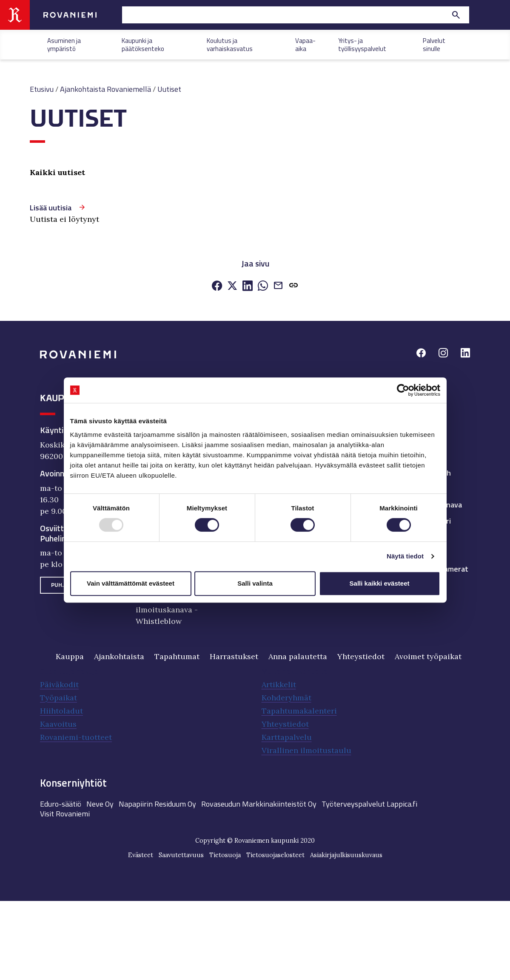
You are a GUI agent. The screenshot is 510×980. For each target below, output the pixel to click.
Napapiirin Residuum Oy (157, 804)
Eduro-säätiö (61, 804)
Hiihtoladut (61, 711)
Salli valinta (255, 583)
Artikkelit (279, 684)
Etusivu (42, 89)
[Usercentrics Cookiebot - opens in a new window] (403, 390)
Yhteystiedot (285, 724)
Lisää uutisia (51, 208)
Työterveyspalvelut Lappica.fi (369, 804)
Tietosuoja (225, 855)
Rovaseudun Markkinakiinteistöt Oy (259, 804)
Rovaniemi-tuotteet (76, 737)
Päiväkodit (59, 684)
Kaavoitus (58, 724)
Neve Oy (100, 804)
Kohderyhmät (286, 698)
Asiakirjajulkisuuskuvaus (346, 855)
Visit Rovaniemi (65, 814)
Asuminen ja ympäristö (64, 44)
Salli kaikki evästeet (380, 583)
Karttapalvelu (287, 737)
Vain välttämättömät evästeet (131, 583)
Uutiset (169, 89)
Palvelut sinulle (434, 44)
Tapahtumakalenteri (299, 711)
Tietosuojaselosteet (275, 855)
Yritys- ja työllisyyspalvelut (362, 44)
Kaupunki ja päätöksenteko (143, 44)
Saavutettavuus (181, 855)
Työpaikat (58, 698)
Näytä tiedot (405, 556)
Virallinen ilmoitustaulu (306, 750)
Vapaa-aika (305, 44)
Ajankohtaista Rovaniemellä (105, 89)
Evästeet (141, 855)
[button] (293, 286)
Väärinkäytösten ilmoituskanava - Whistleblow (167, 610)
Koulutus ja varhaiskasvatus (230, 44)
